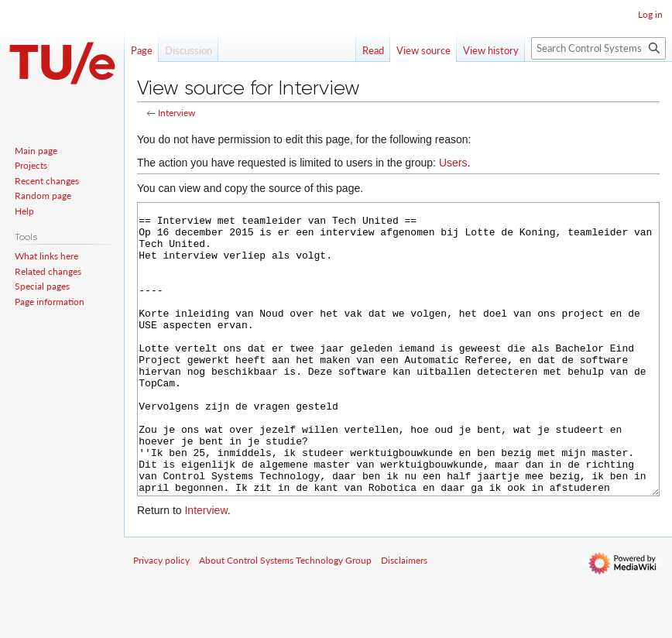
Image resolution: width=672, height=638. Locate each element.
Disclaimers (404, 618)
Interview (177, 113)
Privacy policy (161, 618)
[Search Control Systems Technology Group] (598, 48)
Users (453, 163)
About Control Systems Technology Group (285, 618)
